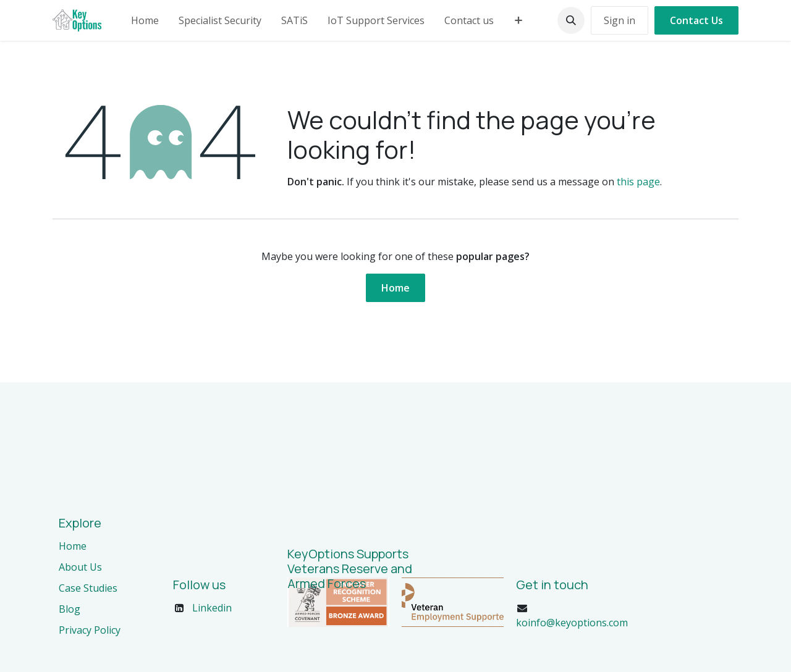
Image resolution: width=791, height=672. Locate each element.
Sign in (620, 20)
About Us (80, 567)
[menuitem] (145, 20)
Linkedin (212, 608)
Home (395, 288)
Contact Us (696, 20)
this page (638, 182)
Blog (70, 609)
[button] (571, 20)
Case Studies (88, 588)
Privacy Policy (90, 630)
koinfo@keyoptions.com (572, 623)
